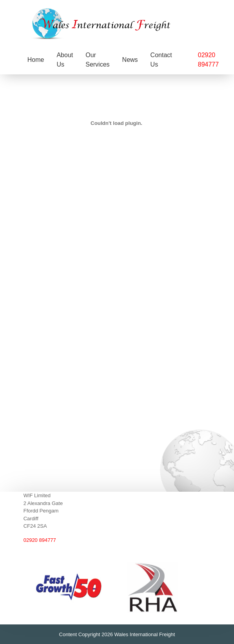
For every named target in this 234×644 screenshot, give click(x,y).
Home (36, 60)
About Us (65, 60)
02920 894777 (40, 540)
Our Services (97, 60)
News (130, 60)
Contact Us (161, 60)
